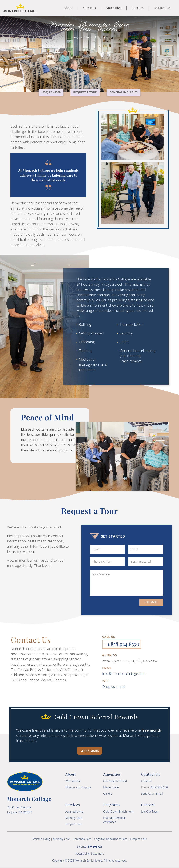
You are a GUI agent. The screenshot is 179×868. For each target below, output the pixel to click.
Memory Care (74, 818)
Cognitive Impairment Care (111, 839)
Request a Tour (85, 92)
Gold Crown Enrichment (118, 812)
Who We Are (73, 781)
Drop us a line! (114, 686)
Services (89, 8)
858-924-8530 (159, 787)
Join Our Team (150, 812)
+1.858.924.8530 (122, 644)
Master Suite (111, 787)
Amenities (114, 8)
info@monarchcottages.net (124, 674)
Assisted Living (74, 812)
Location (146, 781)
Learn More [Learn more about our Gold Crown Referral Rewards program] (90, 751)
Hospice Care (74, 824)
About (68, 8)
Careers (138, 8)
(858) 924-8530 (51, 92)
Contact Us (162, 8)
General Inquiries (124, 92)
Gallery (108, 794)
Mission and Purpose (78, 787)
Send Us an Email (152, 794)
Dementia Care (82, 839)
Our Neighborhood (115, 781)
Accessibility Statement (89, 854)
